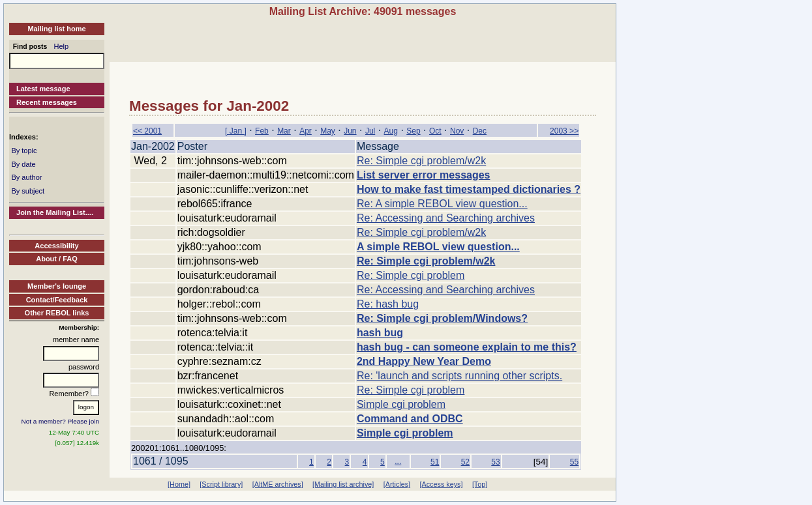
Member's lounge (57, 286)
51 (435, 462)
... (398, 461)
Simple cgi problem (401, 404)
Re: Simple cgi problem (411, 275)
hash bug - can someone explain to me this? (467, 347)
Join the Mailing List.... (55, 212)
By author (26, 177)
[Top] (480, 484)
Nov (457, 131)
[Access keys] (441, 484)
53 (495, 462)
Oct (435, 131)
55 (574, 462)
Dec (480, 131)
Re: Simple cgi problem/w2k (421, 161)
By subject (28, 191)
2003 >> (564, 131)
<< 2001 (147, 131)
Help (62, 46)
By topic (24, 151)
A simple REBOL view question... (438, 247)
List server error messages (424, 175)
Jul (370, 131)
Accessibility (56, 246)
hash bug (380, 333)
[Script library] (221, 484)
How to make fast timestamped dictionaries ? (469, 189)
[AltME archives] (278, 484)
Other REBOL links (57, 313)
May (328, 131)
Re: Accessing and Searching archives (446, 218)
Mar (284, 131)
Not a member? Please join (61, 421)
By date (23, 164)
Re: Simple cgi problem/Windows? (442, 318)
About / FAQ (57, 259)
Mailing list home (56, 29)
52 (465, 462)
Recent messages (47, 102)
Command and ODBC (410, 419)
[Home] (179, 484)
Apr (306, 131)
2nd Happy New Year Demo (424, 361)
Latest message (43, 89)
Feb (262, 131)
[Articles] (397, 484)
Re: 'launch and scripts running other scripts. (459, 376)
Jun (350, 131)
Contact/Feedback (57, 300)
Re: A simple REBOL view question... (442, 204)
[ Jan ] (236, 131)
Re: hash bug (388, 304)
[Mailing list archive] (343, 484)
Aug (391, 131)
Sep (413, 131)
